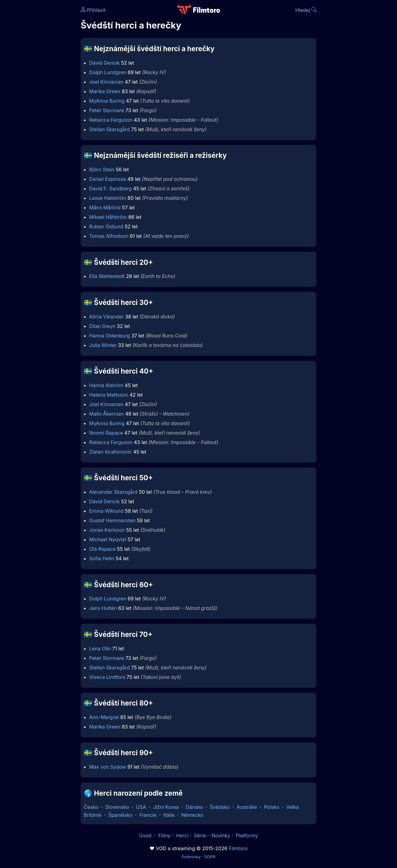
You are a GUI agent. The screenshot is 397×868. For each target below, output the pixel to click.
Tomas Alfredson (109, 236)
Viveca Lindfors (107, 677)
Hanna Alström (106, 385)
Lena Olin (100, 649)
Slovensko (117, 807)
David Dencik (105, 63)
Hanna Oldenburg (110, 336)
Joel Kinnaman (106, 82)
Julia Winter (103, 345)
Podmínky (191, 857)
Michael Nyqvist (108, 539)
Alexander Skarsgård (114, 492)
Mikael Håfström (108, 217)
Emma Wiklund (106, 511)
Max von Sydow (108, 767)
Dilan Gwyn (102, 326)
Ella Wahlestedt (107, 276)
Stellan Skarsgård (110, 129)
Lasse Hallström (108, 198)
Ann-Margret (104, 717)
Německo (192, 815)
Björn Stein (102, 169)
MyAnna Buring (107, 101)
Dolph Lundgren (108, 72)
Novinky (221, 836)
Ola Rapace (102, 549)
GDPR (210, 857)
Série (200, 836)
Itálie (169, 815)
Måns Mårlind (105, 207)
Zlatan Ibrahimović (111, 452)
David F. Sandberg (111, 188)
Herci (182, 836)
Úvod (146, 836)
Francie (148, 815)
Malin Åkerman (107, 414)
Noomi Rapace (106, 433)
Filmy (164, 836)
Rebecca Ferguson (111, 120)
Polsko (272, 807)
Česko (91, 807)
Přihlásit (93, 10)
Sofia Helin (102, 558)
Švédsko (220, 807)
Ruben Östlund (106, 227)
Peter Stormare (107, 110)
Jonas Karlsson (107, 530)
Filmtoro (238, 848)
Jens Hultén (103, 608)
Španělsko (120, 815)
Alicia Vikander (107, 317)
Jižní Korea (166, 807)
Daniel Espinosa (108, 179)
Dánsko (194, 807)
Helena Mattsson (109, 395)
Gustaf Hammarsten (112, 520)
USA (141, 807)
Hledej (306, 10)
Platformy (247, 836)
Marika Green (105, 91)
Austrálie (247, 807)
